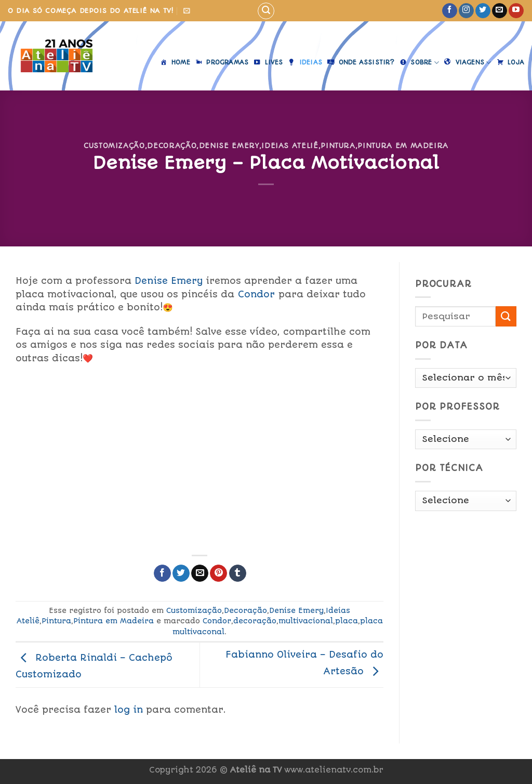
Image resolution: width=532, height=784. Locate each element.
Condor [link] (256, 294)
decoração (255, 621)
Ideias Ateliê (290, 146)
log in (129, 710)
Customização (114, 146)
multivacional (306, 621)
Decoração (172, 146)
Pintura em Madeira (403, 146)
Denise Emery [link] (169, 281)
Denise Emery (229, 146)
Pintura (338, 146)
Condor (217, 621)
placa (347, 621)
